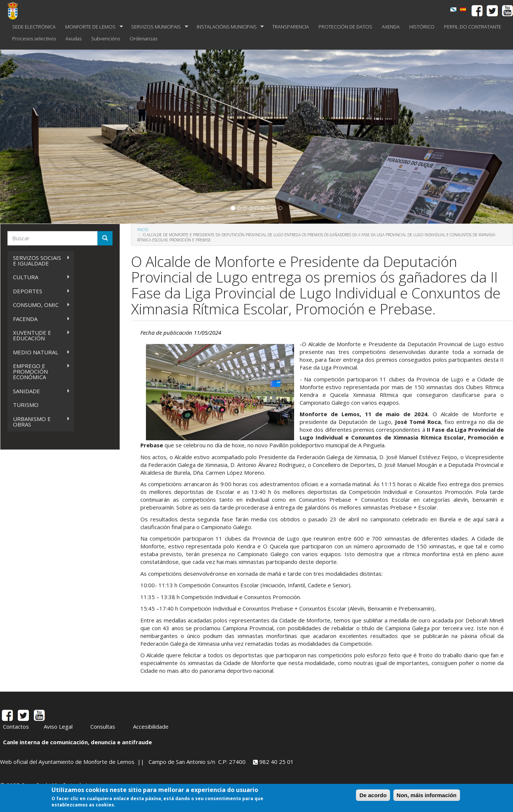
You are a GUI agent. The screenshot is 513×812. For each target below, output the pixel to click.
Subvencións (106, 39)
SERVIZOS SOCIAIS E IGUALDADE (39, 260)
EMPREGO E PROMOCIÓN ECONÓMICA (39, 371)
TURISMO (26, 405)
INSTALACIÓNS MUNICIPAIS (228, 27)
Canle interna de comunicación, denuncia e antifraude (77, 742)
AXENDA (391, 27)
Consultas (103, 726)
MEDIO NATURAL (39, 352)
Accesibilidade (151, 726)
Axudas (74, 39)
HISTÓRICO (422, 27)
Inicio (143, 230)
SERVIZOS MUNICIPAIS (157, 27)
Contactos (16, 726)
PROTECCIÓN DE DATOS (345, 27)
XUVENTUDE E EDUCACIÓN (39, 335)
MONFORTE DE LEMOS (92, 27)
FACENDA (39, 319)
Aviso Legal (58, 726)
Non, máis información (427, 795)
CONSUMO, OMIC (39, 305)
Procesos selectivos (34, 39)
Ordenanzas (144, 39)
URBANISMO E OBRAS (39, 422)
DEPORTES (39, 291)
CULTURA (39, 277)
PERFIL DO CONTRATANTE (473, 27)
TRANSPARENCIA (291, 27)
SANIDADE (39, 391)
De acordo (373, 795)
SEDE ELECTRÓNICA (34, 27)
